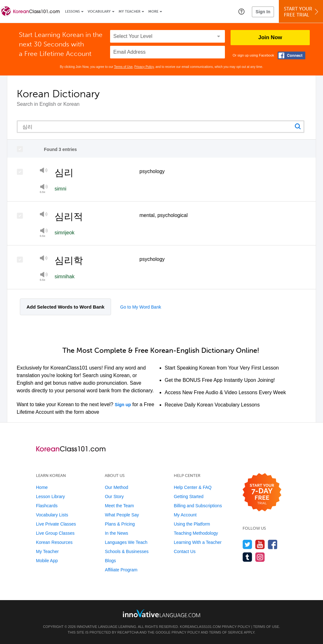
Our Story (114, 497)
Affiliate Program (121, 570)
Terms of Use (123, 67)
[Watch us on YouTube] (260, 544)
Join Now (270, 37)
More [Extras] (153, 12)
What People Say (122, 515)
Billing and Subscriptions (198, 506)
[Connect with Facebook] (291, 55)
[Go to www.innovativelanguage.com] (161, 613)
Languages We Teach (126, 542)
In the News (116, 533)
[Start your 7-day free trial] (262, 493)
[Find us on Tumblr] (247, 557)
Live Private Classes (56, 524)
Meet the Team (119, 506)
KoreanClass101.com (200, 627)
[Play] (44, 171)
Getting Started (189, 497)
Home (42, 487)
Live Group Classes (55, 533)
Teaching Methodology (196, 533)
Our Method (116, 487)
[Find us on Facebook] (273, 544)
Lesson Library (50, 497)
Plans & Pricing (120, 524)
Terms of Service (226, 632)
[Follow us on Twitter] (247, 544)
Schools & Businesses (127, 551)
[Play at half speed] (44, 232)
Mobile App (47, 561)
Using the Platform (192, 524)
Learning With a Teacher (198, 542)
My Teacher (129, 12)
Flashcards (47, 506)
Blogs (110, 561)
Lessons (72, 12)
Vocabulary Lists (52, 515)
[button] (241, 11)
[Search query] (161, 127)
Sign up (123, 405)
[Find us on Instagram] (260, 557)
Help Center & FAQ (193, 487)
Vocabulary (99, 12)
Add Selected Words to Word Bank (65, 307)
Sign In (263, 12)
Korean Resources (54, 542)
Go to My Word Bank (141, 307)
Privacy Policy (144, 67)
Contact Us (185, 551)
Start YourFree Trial (302, 12)
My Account (185, 515)
